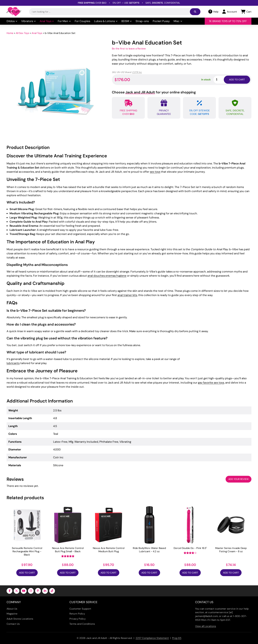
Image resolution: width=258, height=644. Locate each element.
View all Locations (206, 626)
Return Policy (77, 614)
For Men (64, 21)
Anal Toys (47, 21)
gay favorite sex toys (211, 383)
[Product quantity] (222, 80)
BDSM (127, 21)
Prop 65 (177, 638)
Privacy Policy (77, 619)
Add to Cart (27, 573)
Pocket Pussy (161, 21)
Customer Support (80, 609)
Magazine (12, 614)
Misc (178, 21)
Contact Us (13, 624)
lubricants (13, 363)
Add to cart (237, 80)
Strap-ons (142, 21)
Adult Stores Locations (20, 619)
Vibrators (28, 21)
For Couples (82, 21)
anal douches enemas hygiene (107, 276)
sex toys (155, 172)
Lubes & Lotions (106, 21)
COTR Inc (137, 72)
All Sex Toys (22, 33)
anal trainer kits (127, 295)
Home (10, 33)
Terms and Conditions (82, 624)
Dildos (12, 21)
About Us (12, 609)
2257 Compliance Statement (152, 638)
